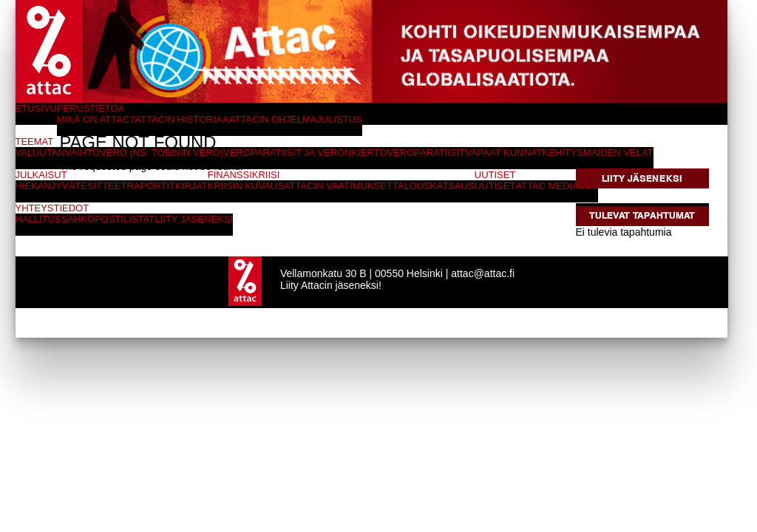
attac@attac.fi (483, 273)
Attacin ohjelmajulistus (296, 119)
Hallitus (38, 219)
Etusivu (36, 108)
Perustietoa (91, 108)
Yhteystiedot (52, 208)
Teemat (35, 141)
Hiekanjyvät (48, 186)
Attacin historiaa (182, 119)
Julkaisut (41, 175)
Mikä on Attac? (96, 119)
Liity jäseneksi (642, 178)
